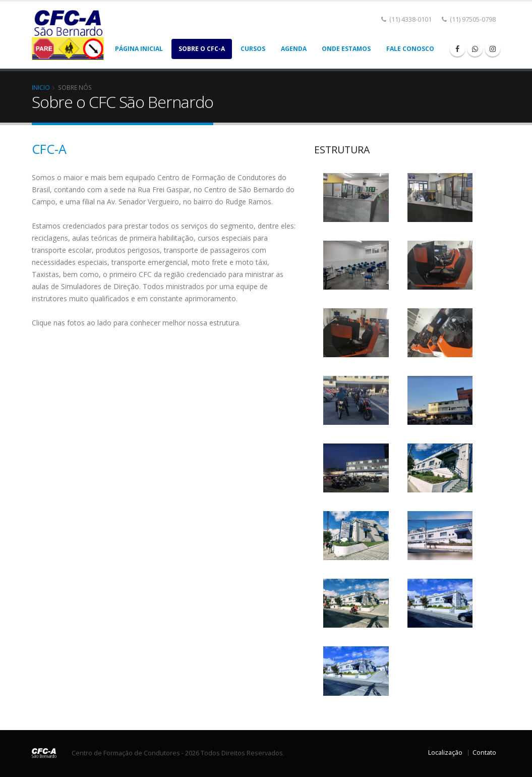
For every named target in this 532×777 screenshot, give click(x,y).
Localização (445, 753)
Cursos (253, 49)
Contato (484, 753)
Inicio (41, 87)
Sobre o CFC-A (202, 49)
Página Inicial (139, 49)
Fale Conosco (410, 49)
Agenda (294, 49)
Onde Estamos (346, 49)
